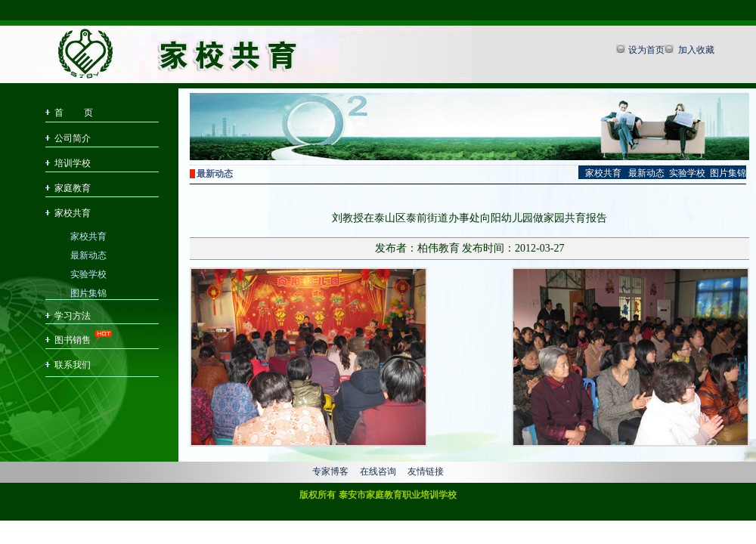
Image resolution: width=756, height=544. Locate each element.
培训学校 (73, 163)
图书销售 (73, 340)
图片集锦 (88, 292)
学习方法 (73, 316)
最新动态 (88, 254)
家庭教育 (73, 188)
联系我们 (73, 365)
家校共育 (73, 213)
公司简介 (73, 138)
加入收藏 (695, 50)
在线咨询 (378, 471)
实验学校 (88, 273)
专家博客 (330, 471)
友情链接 (426, 471)
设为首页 (646, 50)
